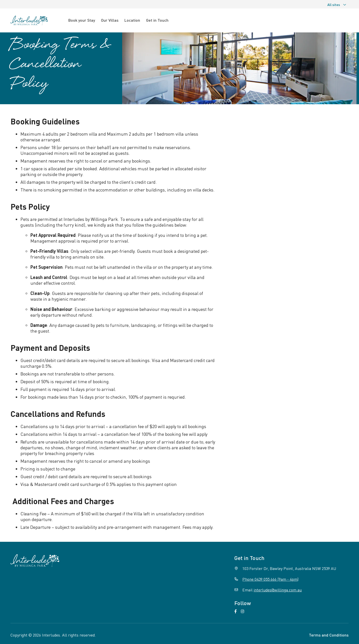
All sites (337, 4)
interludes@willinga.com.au (278, 590)
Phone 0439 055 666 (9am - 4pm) (270, 579)
